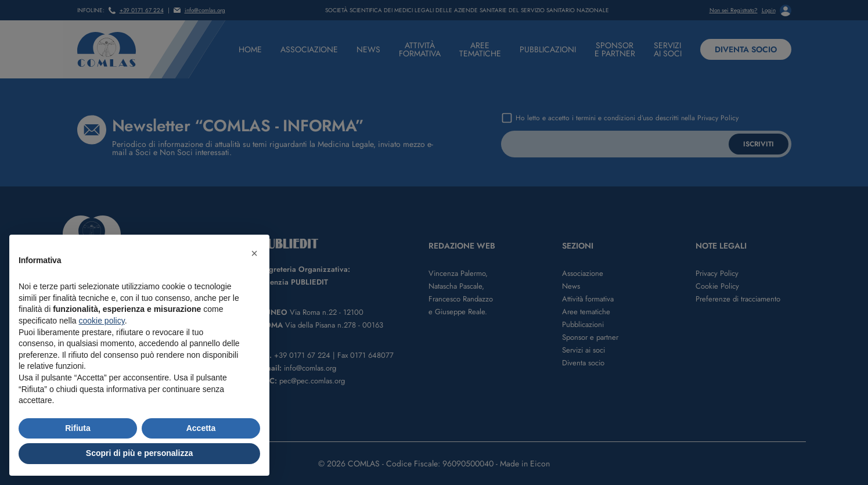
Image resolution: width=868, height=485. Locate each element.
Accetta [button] (201, 428)
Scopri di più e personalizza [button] (139, 453)
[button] (254, 253)
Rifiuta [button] (78, 428)
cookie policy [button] (102, 321)
